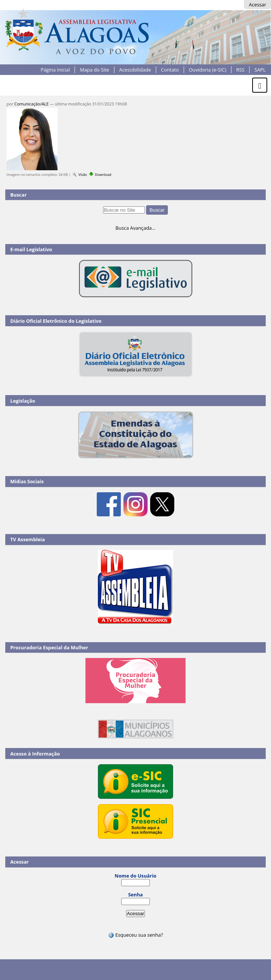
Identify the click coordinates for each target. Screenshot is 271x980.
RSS (241, 70)
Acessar (257, 5)
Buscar (18, 195)
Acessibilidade (135, 70)
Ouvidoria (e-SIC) (208, 70)
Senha (135, 895)
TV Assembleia (27, 539)
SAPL (260, 70)
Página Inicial (55, 70)
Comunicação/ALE (31, 104)
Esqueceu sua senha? (135, 935)
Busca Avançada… (135, 228)
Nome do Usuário (136, 876)
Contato (170, 70)
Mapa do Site (94, 70)
